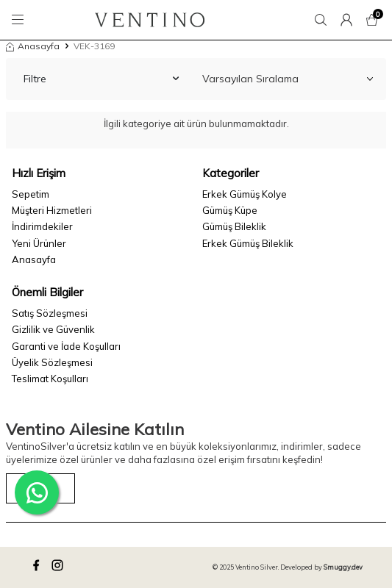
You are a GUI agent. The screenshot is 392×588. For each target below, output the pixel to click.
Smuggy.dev (343, 567)
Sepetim (31, 194)
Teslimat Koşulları (50, 379)
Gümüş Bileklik (234, 226)
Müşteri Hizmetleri (52, 210)
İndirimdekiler (42, 226)
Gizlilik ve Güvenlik (53, 329)
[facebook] (38, 567)
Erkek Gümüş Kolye (245, 194)
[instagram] (60, 567)
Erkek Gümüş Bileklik (248, 243)
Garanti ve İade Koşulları (66, 346)
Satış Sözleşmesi (50, 313)
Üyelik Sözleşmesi (52, 362)
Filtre (101, 79)
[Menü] (20, 20)
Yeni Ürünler (39, 243)
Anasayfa (33, 46)
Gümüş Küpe (230, 210)
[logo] (150, 20)
